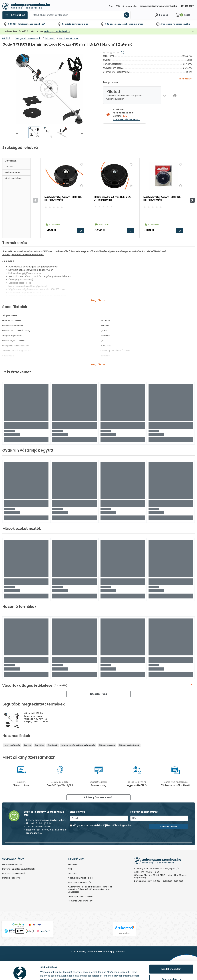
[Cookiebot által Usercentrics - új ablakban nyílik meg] (20, 974)
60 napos (110, 24)
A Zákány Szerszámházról (99, 797)
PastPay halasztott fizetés (81, 896)
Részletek (46, 974)
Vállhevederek (12, 172)
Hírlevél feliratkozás (12, 865)
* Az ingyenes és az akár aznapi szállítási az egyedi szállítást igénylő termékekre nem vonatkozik (90, 890)
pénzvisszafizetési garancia (129, 24)
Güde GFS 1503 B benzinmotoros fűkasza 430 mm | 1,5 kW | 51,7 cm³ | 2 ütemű (37, 717)
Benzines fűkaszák (12, 745)
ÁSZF (70, 869)
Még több (97, 300)
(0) (122, 53)
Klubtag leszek (169, 827)
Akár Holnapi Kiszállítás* (80, 882)
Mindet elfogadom (171, 955)
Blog (111, 6)
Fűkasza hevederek (107, 745)
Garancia (73, 874)
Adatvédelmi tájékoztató (80, 878)
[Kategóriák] (15, 15)
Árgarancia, (166, 24)
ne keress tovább (181, 24)
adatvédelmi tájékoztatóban (104, 825)
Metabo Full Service (12, 878)
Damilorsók (53, 745)
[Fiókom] (161, 15)
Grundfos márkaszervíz (14, 874)
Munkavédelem (13, 178)
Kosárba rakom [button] (81, 231)
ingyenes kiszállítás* (34, 24)
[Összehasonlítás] (175, 95)
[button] (17, 133)
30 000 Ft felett (16, 24)
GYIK (118, 6)
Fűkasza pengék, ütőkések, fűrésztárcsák (78, 745)
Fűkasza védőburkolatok (129, 745)
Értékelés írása (98, 694)
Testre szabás (171, 965)
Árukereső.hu (124, 933)
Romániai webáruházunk (81, 901)
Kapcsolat (73, 865)
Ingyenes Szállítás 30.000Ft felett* (19, 869)
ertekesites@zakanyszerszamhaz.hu (158, 6)
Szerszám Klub (130, 6)
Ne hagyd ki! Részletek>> (57, 31)
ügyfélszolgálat (80, 24)
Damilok (9, 167)
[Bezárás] (193, 31)
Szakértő (67, 24)
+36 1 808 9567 (186, 6)
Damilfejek (11, 161)
